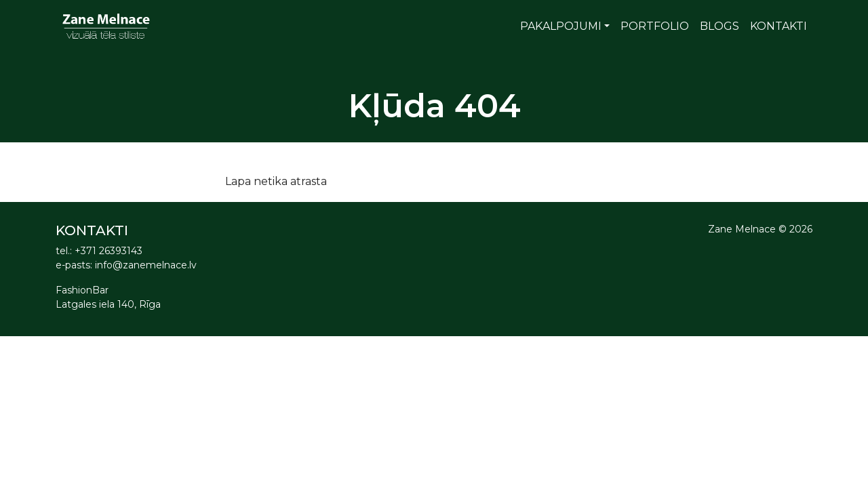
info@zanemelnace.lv (146, 265)
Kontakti (778, 26)
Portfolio (655, 26)
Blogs (719, 26)
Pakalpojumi (561, 26)
